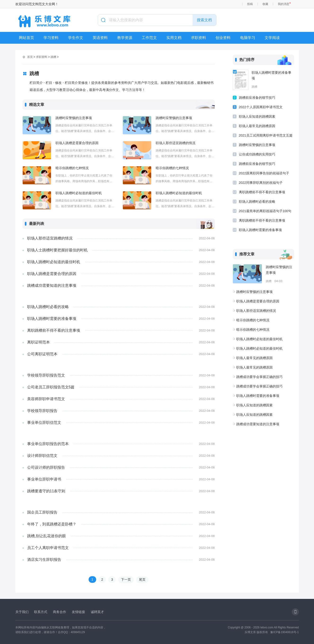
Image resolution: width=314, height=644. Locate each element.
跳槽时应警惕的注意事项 (74, 118)
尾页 (142, 580)
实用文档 (174, 38)
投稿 (250, 4)
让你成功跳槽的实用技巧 (257, 154)
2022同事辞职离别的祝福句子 (261, 183)
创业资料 (223, 38)
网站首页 (26, 38)
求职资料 (198, 38)
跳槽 (53, 57)
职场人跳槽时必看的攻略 (48, 307)
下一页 (126, 580)
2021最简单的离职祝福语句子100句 (265, 211)
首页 (30, 57)
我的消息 (284, 4)
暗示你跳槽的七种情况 (72, 168)
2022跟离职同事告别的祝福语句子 (264, 173)
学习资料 (51, 38)
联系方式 (41, 612)
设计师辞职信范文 (42, 456)
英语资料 (100, 38)
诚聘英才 (97, 612)
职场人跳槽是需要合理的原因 (77, 143)
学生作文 (76, 38)
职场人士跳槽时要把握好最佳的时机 (57, 250)
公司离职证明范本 (42, 354)
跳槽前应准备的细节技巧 (257, 98)
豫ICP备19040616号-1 (284, 632)
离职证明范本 (39, 342)
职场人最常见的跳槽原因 (257, 126)
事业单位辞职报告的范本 (48, 444)
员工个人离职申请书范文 (48, 548)
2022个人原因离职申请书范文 (261, 107)
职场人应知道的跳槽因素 (257, 116)
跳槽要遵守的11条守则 (46, 491)
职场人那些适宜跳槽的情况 (176, 143)
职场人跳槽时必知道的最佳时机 (79, 193)
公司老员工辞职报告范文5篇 (51, 387)
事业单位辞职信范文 (44, 423)
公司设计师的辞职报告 (46, 467)
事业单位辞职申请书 (44, 479)
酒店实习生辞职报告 (44, 560)
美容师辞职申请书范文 (46, 399)
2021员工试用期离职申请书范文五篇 (266, 135)
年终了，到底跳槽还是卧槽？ (52, 524)
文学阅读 (272, 38)
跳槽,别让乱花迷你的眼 (47, 536)
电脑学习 (248, 38)
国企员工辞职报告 (42, 512)
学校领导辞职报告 (42, 411)
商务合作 (60, 612)
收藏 (265, 4)
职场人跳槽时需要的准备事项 (52, 319)
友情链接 (78, 612)
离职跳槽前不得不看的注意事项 (54, 330)
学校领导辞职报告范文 (46, 375)
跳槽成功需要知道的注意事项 (52, 286)
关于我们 (22, 612)
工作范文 (149, 38)
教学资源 (125, 38)
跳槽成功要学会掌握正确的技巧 (259, 377)
